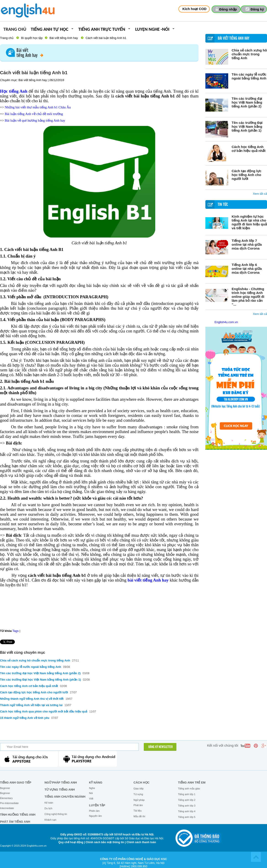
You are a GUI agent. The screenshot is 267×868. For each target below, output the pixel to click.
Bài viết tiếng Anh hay (64, 38)
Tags (15, 631)
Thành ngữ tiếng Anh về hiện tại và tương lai (31, 705)
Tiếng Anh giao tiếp (16, 782)
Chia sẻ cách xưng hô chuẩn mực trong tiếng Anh (249, 54)
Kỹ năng (96, 782)
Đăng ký (257, 9)
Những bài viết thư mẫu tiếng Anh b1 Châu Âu (38, 107)
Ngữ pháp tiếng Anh (61, 782)
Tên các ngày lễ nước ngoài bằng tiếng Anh (249, 76)
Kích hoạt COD (194, 9)
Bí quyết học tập (32, 38)
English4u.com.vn (226, 322)
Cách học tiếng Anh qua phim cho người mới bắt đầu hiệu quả (44, 711)
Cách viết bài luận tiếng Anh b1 (106, 38)
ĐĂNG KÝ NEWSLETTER (161, 747)
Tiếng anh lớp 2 (187, 800)
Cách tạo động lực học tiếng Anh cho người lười (246, 175)
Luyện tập (97, 805)
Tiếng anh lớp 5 (187, 817)
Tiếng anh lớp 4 (187, 811)
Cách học (141, 782)
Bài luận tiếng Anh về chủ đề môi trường (34, 114)
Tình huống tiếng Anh (18, 815)
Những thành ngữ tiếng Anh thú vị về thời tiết (32, 699)
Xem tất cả (260, 194)
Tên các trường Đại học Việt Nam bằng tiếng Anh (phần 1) (247, 126)
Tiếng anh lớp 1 (187, 794)
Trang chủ (15, 29)
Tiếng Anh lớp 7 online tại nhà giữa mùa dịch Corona (247, 244)
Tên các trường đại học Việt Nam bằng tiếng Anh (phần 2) (247, 102)
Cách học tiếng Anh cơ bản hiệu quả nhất (249, 149)
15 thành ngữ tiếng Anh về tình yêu (25, 718)
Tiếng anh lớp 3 (187, 806)
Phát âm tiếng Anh (15, 822)
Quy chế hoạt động (71, 842)
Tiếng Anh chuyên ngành (65, 797)
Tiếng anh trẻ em (192, 782)
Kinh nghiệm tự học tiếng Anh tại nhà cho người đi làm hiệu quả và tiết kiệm (249, 222)
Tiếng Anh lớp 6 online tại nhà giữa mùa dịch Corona (247, 269)
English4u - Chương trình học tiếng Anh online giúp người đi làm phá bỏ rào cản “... (248, 297)
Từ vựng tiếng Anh (60, 790)
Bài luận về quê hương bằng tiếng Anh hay (35, 120)
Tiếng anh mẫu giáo (189, 789)
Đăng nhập (228, 9)
